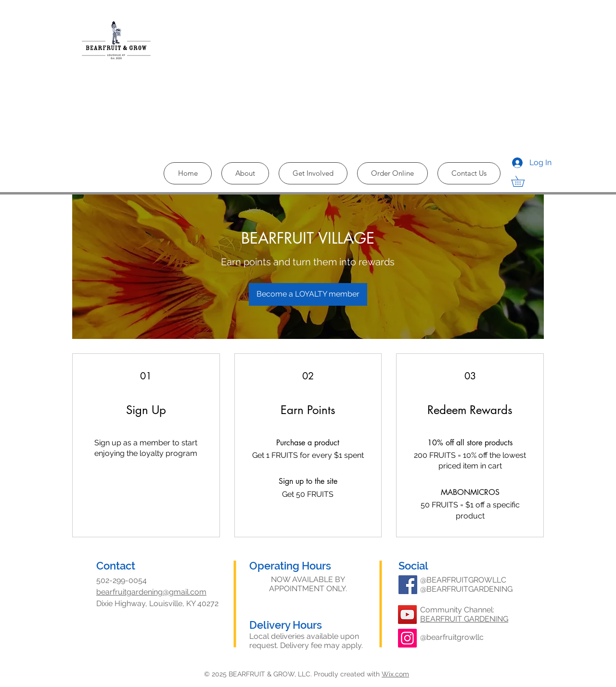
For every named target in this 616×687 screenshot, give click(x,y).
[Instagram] (407, 638)
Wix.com (395, 674)
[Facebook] (408, 585)
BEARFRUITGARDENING (469, 589)
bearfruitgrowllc (455, 637)
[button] (523, 181)
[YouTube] (407, 615)
